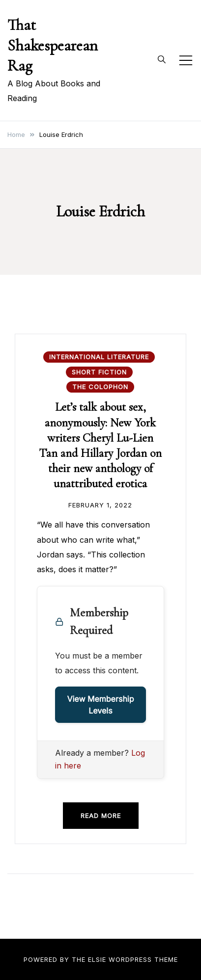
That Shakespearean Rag (53, 45)
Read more (101, 816)
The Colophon (100, 387)
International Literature (99, 357)
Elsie (97, 959)
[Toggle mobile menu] (186, 60)
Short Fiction (99, 372)
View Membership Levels (100, 705)
